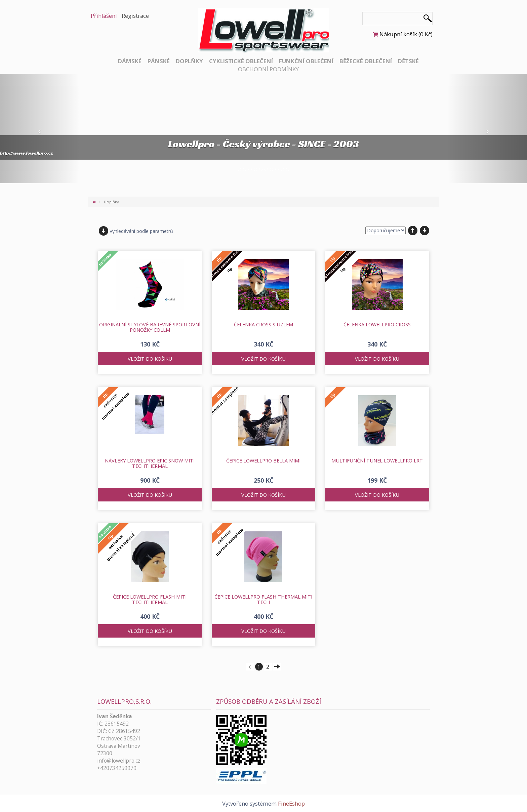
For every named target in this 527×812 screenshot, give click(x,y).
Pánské (159, 61)
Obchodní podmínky (268, 69)
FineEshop (291, 803)
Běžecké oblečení (366, 61)
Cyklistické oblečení (241, 61)
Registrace (135, 16)
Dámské (130, 61)
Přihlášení (104, 16)
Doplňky (189, 61)
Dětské (408, 61)
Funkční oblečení (306, 61)
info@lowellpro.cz (119, 761)
